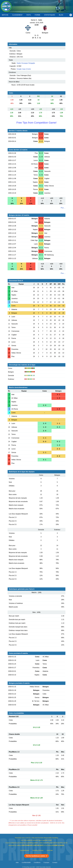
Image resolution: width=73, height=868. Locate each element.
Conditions (37, 862)
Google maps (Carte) (24, 69)
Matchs (5, 15)
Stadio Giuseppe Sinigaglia (26, 63)
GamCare (50, 850)
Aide (17, 862)
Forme (37, 15)
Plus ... (63, 208)
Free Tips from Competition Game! (36, 123)
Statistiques (50, 15)
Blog (61, 15)
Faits (29, 15)
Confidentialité (26, 862)
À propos (46, 862)
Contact (55, 862)
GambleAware (25, 850)
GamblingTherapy (38, 850)
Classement (17, 15)
